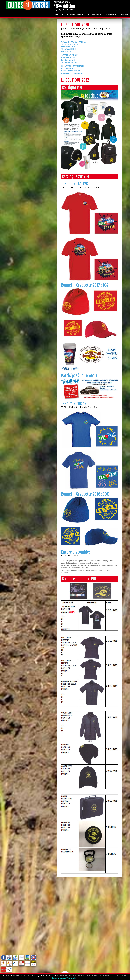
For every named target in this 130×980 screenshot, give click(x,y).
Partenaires (112, 14)
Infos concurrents (75, 14)
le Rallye (59, 14)
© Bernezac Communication (13, 975)
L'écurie (125, 14)
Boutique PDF (72, 88)
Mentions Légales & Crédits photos (43, 975)
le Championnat (95, 14)
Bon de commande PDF (79, 579)
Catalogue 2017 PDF (77, 177)
